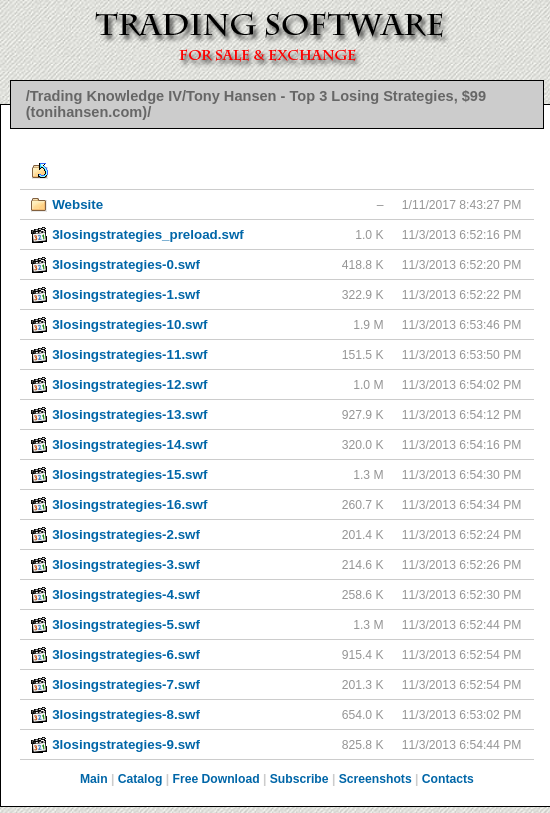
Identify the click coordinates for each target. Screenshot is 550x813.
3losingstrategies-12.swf (129, 384)
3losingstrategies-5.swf (126, 624)
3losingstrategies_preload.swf (148, 234)
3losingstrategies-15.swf (129, 474)
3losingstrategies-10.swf (129, 324)
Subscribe (299, 779)
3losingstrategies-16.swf (129, 504)
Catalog (140, 779)
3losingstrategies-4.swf (126, 594)
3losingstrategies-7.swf (126, 684)
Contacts (448, 779)
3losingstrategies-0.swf (126, 264)
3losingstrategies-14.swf (129, 444)
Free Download (215, 779)
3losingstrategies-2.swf (126, 534)
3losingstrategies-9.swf (126, 744)
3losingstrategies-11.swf (129, 354)
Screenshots (375, 779)
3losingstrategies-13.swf (129, 414)
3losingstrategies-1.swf (126, 294)
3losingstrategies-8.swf (126, 714)
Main (94, 779)
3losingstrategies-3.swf (126, 564)
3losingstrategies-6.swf (126, 654)
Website (77, 204)
